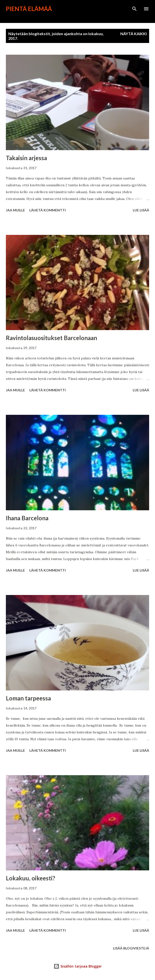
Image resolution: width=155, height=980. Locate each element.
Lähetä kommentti (48, 210)
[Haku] (134, 9)
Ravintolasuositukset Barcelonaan (51, 338)
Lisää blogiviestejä (131, 948)
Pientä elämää (29, 9)
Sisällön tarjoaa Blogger (78, 966)
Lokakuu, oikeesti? (31, 878)
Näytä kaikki (133, 34)
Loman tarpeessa (28, 698)
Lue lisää (141, 210)
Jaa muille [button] (15, 210)
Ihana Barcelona (27, 518)
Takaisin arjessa (26, 158)
